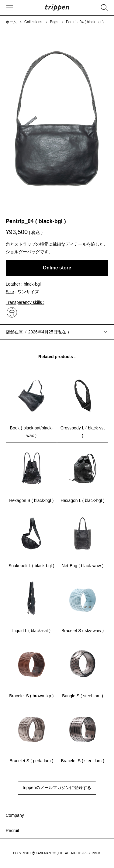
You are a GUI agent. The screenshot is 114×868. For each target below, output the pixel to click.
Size (10, 292)
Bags (54, 22)
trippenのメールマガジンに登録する (57, 788)
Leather (13, 284)
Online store (57, 268)
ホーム (11, 22)
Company (15, 815)
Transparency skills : (25, 302)
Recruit (12, 831)
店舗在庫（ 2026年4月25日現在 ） (39, 332)
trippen (57, 8)
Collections (33, 22)
